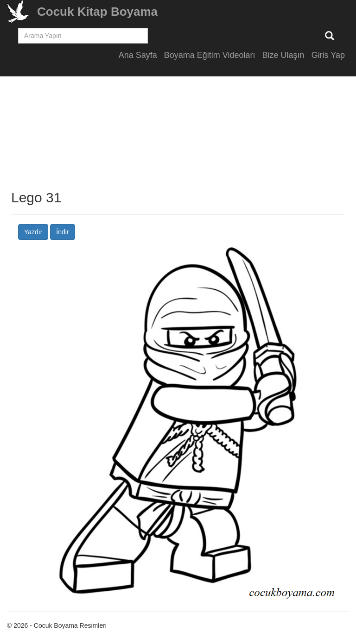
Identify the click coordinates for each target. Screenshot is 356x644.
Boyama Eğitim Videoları (210, 55)
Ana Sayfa (138, 55)
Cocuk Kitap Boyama (97, 12)
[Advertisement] (178, 125)
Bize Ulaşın (283, 55)
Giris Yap (328, 55)
